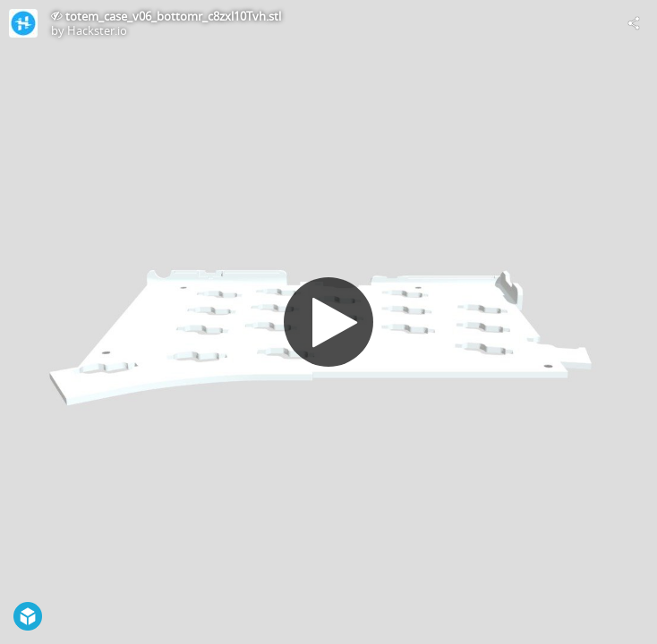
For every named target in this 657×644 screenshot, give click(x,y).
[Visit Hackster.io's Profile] (23, 23)
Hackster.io (97, 30)
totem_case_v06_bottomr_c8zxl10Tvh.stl (173, 16)
